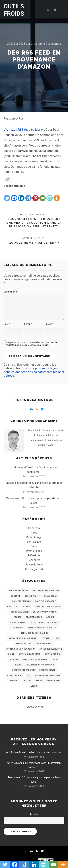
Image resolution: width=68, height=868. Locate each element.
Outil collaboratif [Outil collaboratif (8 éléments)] (30, 654)
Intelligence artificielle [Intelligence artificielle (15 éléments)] (42, 628)
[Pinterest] (35, 195)
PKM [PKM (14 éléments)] (56, 660)
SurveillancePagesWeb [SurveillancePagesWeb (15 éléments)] (48, 675)
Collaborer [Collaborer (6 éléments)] (51, 596)
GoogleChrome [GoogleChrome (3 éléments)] (18, 622)
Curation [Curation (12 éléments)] (12, 607)
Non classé (34, 542)
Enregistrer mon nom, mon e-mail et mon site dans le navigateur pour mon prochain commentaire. (31, 344)
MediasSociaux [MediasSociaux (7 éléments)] (24, 644)
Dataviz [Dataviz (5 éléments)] (26, 607)
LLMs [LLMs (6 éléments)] (56, 638)
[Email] (43, 195)
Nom (7, 324)
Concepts (34, 528)
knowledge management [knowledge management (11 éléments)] (23, 638)
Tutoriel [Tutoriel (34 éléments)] (13, 681)
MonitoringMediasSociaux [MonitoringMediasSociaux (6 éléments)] (20, 649)
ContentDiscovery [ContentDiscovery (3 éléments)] (45, 601)
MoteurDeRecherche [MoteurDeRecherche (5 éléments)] (51, 649)
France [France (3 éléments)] (18, 617)
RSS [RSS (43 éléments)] (28, 675)
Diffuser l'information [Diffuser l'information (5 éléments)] (48, 607)
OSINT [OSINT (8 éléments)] (11, 654)
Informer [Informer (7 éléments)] (53, 622)
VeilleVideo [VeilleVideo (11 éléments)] (53, 681)
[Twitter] (7, 195)
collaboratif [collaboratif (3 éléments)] (32, 596)
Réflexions (34, 555)
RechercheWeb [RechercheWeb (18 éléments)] (48, 670)
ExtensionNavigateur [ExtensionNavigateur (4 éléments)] (45, 612)
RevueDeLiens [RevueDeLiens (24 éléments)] (15, 675)
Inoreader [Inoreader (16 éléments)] (18, 628)
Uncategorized (34, 569)
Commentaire (11, 292)
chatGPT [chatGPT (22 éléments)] (15, 596)
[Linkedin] (21, 195)
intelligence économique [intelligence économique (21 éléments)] (34, 633)
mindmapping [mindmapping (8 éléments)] (45, 644)
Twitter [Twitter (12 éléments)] (27, 681)
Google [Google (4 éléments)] (50, 617)
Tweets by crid (34, 707)
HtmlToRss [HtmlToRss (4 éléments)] (37, 622)
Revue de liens (34, 565)
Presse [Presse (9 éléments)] (18, 665)
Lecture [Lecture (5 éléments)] (45, 638)
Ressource (34, 560)
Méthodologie (34, 537)
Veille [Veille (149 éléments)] (39, 681)
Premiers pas (34, 551)
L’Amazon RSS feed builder (22, 130)
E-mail (28, 324)
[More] (57, 195)
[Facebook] (14, 195)
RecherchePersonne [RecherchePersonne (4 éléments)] (24, 670)
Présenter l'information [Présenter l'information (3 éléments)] (40, 665)
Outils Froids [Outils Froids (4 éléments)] (52, 654)
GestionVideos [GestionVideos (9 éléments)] (34, 617)
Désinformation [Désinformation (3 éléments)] (20, 612)
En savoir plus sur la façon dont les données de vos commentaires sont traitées (34, 372)
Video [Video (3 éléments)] (34, 686)
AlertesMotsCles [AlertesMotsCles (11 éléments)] (18, 591)
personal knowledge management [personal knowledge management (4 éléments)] (30, 660)
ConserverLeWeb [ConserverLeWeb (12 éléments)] (21, 601)
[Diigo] (28, 195)
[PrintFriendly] (50, 195)
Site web (49, 324)
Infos (34, 533)
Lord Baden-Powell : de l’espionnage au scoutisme (33, 752)
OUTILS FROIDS (14, 10)
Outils (34, 546)
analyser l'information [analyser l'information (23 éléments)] (46, 591)
